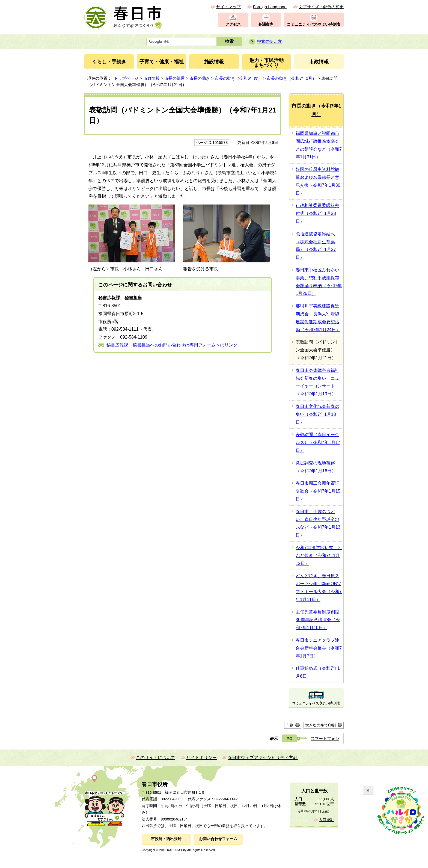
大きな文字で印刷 (320, 725)
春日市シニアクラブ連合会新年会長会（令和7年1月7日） (319, 648)
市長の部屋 (175, 78)
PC (289, 738)
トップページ (126, 78)
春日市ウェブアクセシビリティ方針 (263, 758)
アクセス (233, 24)
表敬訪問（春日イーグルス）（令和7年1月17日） (318, 442)
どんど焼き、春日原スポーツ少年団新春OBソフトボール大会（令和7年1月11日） (319, 587)
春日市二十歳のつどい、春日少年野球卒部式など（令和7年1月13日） (318, 523)
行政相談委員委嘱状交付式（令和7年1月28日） (317, 213)
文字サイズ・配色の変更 (321, 7)
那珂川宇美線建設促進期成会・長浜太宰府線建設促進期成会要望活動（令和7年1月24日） (318, 318)
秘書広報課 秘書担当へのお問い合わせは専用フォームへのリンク (172, 345)
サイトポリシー (201, 758)
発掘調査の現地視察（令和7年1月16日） (316, 467)
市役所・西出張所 (166, 839)
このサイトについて (156, 758)
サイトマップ (228, 7)
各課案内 (266, 24)
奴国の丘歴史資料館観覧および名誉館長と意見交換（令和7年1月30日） (318, 181)
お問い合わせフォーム (218, 839)
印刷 (290, 725)
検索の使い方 (269, 41)
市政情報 (151, 78)
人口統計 (326, 820)
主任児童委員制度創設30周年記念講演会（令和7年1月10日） (318, 620)
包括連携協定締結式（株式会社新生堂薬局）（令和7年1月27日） (316, 246)
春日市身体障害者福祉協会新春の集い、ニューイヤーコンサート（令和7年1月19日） (317, 382)
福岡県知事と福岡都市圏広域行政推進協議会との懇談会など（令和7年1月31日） (319, 145)
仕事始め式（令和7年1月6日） (318, 672)
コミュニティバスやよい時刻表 (314, 24)
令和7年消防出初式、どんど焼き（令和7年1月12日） (319, 556)
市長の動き (200, 78)
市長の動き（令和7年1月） (292, 78)
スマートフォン (325, 738)
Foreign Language (270, 7)
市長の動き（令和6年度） (238, 78)
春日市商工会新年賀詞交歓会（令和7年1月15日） (318, 491)
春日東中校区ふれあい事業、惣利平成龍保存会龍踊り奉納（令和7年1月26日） (319, 282)
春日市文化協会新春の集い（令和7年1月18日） (317, 414)
